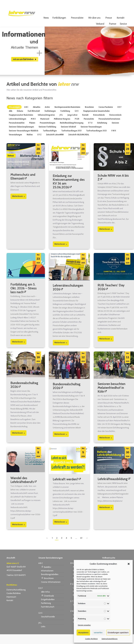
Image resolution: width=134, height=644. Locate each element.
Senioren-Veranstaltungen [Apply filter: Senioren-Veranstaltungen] (91, 136)
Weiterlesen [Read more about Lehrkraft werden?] (61, 532)
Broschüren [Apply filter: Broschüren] (89, 117)
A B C (41, 573)
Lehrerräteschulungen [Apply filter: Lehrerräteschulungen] (18, 129)
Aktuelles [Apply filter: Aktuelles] (37, 117)
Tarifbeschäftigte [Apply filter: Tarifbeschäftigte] (50, 140)
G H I (40, 623)
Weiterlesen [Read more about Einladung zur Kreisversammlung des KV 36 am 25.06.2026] (61, 254)
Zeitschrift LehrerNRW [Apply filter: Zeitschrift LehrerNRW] (55, 144)
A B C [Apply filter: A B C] (26, 117)
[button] (129, 564)
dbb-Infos (45, 602)
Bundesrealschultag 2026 (24, 395)
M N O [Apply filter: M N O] (33, 129)
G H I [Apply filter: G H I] (77, 121)
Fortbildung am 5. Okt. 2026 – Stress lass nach (24, 298)
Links (43, 636)
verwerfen (98, 633)
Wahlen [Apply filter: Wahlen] (30, 144)
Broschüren (47, 588)
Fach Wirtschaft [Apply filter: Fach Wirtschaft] (34, 121)
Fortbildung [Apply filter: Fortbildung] (65, 121)
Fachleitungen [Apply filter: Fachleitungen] (50, 121)
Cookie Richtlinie (14, 603)
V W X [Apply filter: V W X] (114, 140)
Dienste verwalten (84, 625)
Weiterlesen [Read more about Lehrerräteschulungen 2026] (61, 352)
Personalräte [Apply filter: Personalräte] (89, 129)
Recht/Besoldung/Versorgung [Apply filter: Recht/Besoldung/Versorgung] (72, 133)
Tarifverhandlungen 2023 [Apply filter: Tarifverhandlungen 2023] (96, 140)
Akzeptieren (83, 633)
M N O (73, 573)
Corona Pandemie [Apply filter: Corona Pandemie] (106, 117)
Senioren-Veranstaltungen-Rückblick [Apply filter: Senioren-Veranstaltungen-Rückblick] (24, 140)
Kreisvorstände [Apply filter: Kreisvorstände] (115, 125)
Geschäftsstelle (48, 626)
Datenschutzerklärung (110, 639)
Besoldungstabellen (50, 584)
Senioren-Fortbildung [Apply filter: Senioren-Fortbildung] (47, 136)
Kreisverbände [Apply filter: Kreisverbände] (99, 125)
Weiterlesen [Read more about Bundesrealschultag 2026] (18, 443)
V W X (73, 621)
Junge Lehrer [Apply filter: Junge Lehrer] (72, 125)
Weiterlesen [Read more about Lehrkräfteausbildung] (106, 517)
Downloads (48, 605)
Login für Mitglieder (116, 7)
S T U (73, 611)
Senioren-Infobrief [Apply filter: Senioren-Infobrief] (68, 136)
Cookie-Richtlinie (91, 639)
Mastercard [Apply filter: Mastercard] (45, 129)
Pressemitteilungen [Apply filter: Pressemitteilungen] (48, 133)
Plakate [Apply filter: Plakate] (32, 133)
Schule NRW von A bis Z (113, 187)
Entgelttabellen (48, 609)
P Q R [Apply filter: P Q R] (77, 129)
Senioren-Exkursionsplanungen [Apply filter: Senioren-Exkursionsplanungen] (21, 136)
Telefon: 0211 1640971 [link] (16, 585)
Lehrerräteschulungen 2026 (68, 297)
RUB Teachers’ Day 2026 (111, 297)
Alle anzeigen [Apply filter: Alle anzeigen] (14, 117)
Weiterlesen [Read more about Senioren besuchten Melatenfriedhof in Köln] (106, 447)
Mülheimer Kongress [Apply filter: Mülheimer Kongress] (62, 129)
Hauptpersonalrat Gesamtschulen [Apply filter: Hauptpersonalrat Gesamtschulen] (96, 121)
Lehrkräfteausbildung (113, 489)
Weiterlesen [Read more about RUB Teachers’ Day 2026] (106, 348)
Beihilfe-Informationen (47, 578)
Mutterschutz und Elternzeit (23, 186)
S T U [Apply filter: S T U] (90, 133)
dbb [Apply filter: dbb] (11, 121)
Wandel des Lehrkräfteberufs (22, 490)
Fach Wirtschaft (48, 617)
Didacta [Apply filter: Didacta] (20, 121)
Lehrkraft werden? (65, 489)
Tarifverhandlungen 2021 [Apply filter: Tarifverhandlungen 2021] (71, 140)
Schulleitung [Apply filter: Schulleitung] (102, 133)
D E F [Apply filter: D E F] (119, 117)
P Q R (73, 594)
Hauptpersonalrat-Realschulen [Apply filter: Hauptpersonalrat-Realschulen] (21, 125)
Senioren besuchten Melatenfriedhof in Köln (111, 397)
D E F (41, 598)
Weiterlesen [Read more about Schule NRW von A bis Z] (106, 239)
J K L (40, 633)
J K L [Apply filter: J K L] (61, 125)
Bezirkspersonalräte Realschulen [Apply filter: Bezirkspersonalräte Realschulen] (67, 117)
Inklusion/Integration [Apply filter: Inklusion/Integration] (46, 125)
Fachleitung (46, 613)
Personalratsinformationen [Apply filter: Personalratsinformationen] (109, 129)
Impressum (11, 607)
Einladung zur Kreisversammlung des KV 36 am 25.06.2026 (69, 191)
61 (81, 548)
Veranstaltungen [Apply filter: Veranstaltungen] (15, 144)
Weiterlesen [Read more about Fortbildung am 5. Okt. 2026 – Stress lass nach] (18, 351)
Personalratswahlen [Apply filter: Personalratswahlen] (17, 133)
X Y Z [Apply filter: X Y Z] (39, 144)
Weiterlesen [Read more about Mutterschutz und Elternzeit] (18, 206)
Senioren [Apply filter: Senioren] (115, 133)
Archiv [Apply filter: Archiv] (47, 117)
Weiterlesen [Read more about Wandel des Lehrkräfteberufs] (18, 534)
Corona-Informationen (51, 592)
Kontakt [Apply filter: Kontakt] (85, 125)
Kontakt (10, 610)
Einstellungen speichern (118, 633)
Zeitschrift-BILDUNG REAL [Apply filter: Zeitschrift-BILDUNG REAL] (79, 144)
